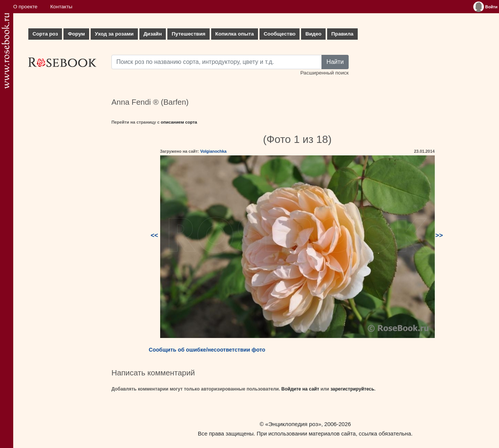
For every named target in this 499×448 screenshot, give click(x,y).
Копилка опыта (235, 34)
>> (439, 235)
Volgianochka (213, 151)
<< (154, 235)
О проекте (25, 7)
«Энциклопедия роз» (293, 424)
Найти (335, 62)
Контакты (61, 7)
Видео (313, 34)
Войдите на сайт (300, 389)
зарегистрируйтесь (352, 389)
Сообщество (280, 34)
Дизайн (153, 34)
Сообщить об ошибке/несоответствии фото (207, 350)
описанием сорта (179, 122)
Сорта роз (45, 34)
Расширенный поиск (324, 73)
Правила (342, 34)
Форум (76, 34)
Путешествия (188, 34)
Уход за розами (114, 34)
